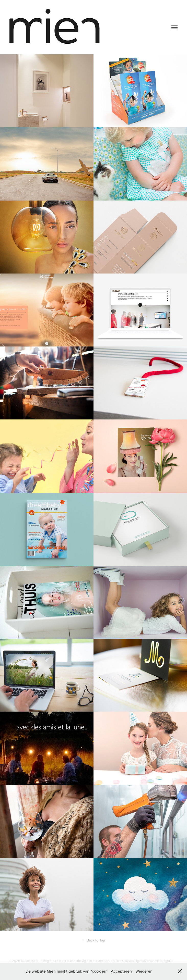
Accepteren (121, 971)
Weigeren (144, 971)
